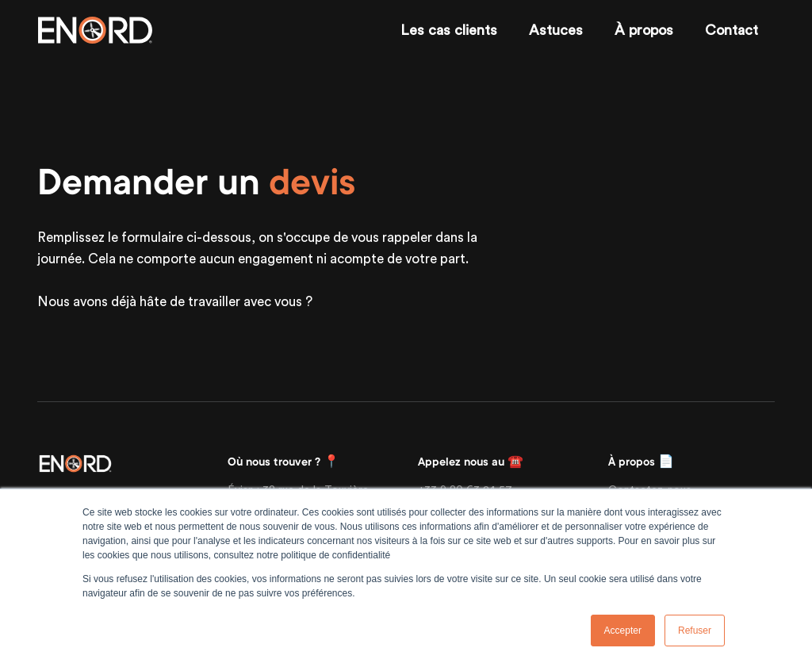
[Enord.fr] (95, 30)
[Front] (75, 462)
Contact (732, 30)
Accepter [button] (623, 631)
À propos (644, 30)
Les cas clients (449, 30)
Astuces (556, 30)
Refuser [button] (695, 631)
